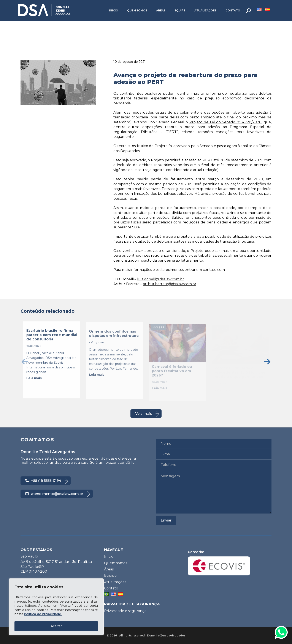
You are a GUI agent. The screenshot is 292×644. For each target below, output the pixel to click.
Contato (233, 10)
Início (114, 10)
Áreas (161, 10)
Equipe (180, 10)
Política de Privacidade (43, 614)
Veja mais (144, 414)
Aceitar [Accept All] (56, 626)
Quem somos (137, 10)
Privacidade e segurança (125, 611)
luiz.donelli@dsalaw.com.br (161, 279)
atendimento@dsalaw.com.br (54, 494)
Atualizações (205, 10)
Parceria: (219, 563)
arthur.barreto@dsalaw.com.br (170, 284)
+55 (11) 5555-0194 (43, 481)
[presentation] (25, 362)
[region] (56, 607)
